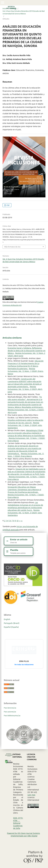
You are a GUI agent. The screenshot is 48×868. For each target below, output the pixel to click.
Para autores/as (10, 712)
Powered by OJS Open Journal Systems (23, 833)
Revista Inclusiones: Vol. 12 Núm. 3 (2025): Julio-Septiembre (25, 513)
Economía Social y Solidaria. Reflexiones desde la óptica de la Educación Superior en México (27, 351)
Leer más (31, 795)
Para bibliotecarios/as (12, 716)
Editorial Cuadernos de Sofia (18, 826)
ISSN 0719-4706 (18, 819)
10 (17, 521)
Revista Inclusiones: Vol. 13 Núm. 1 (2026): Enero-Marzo (26, 371)
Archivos (13, 8)
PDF (8, 205)
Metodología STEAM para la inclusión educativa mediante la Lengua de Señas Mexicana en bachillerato (26, 433)
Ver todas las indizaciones (24, 665)
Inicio (5, 8)
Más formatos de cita (12, 247)
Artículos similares (12, 338)
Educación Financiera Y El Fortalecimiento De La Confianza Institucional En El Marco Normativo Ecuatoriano (26, 365)
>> (22, 521)
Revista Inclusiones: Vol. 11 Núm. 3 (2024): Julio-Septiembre (25, 425)
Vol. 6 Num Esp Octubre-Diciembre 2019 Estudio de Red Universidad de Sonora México (24, 12)
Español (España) (11, 627)
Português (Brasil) (12, 623)
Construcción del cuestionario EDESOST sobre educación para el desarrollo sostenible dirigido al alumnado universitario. (25, 383)
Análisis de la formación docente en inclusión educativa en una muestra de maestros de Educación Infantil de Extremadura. (24, 450)
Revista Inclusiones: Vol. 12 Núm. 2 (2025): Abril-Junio (25, 389)
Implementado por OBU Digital (24, 836)
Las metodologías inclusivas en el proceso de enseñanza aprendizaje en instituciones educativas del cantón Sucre (25, 506)
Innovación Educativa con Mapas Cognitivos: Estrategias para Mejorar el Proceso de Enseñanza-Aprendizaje (24, 490)
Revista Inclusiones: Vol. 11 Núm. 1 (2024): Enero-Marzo (26, 455)
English (7, 619)
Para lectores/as (10, 708)
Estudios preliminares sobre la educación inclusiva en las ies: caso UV (25, 421)
